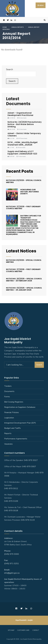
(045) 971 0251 (12, 564)
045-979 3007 (29, 467)
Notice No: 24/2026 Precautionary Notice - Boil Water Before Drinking (25, 124)
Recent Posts (20, 171)
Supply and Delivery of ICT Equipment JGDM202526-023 (22, 153)
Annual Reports (18, 27)
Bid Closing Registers (14, 402)
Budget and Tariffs (12, 428)
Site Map (11, 630)
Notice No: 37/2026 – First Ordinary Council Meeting (23, 208)
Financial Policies (12, 412)
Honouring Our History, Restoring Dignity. (30, 192)
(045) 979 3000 (12, 554)
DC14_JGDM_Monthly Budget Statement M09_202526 (23, 143)
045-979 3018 (11, 511)
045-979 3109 (11, 501)
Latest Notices (21, 251)
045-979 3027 (31, 460)
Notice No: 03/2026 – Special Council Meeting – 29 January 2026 (24, 289)
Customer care (23, 630)
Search (9, 69)
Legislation (9, 418)
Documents (9, 391)
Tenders (8, 386)
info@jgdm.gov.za (12, 573)
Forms (7, 397)
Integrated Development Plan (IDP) (20, 423)
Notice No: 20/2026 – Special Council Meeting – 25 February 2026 (24, 280)
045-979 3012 (11, 488)
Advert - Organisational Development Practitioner (20, 114)
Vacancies (8, 444)
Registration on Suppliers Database (20, 407)
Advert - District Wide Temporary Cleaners (24, 135)
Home (5, 27)
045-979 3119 (28, 520)
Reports (8, 433)
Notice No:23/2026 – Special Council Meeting (24, 181)
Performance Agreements (16, 439)
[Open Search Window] (44, 20)
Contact (36, 630)
